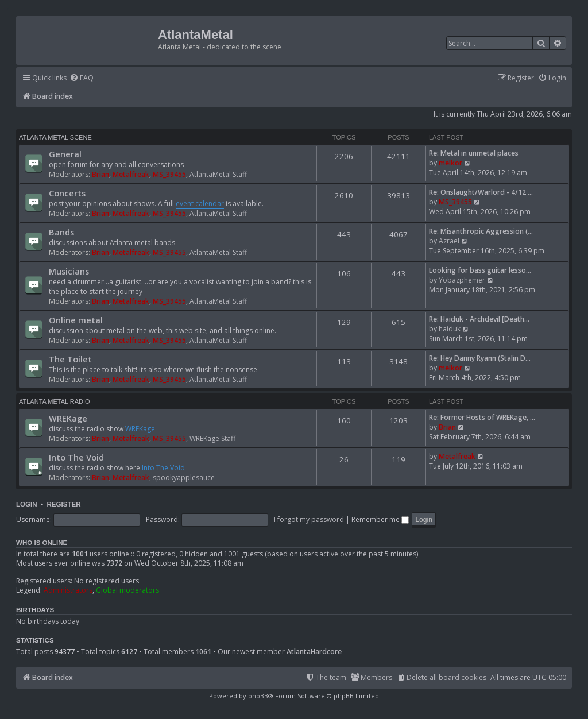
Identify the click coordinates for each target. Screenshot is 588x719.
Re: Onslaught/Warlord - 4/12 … (481, 192)
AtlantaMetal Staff (218, 174)
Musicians (69, 271)
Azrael (449, 241)
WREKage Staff (212, 438)
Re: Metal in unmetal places (474, 153)
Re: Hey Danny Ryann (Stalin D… (480, 358)
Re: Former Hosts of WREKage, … (482, 417)
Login (27, 504)
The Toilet (70, 359)
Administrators (68, 590)
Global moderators (127, 590)
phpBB (258, 696)
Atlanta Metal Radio (55, 401)
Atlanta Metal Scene (55, 137)
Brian (100, 174)
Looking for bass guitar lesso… (480, 270)
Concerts (67, 193)
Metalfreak (131, 174)
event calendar (200, 204)
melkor (450, 163)
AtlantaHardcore (314, 652)
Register (63, 504)
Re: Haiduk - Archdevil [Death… (479, 319)
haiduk (450, 329)
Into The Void (76, 457)
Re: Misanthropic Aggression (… (481, 231)
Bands (61, 232)
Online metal (76, 320)
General (65, 154)
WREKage (68, 418)
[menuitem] (82, 78)
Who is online (42, 543)
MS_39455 (169, 174)
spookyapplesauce (184, 478)
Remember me (380, 519)
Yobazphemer (462, 280)
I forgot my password (309, 519)
